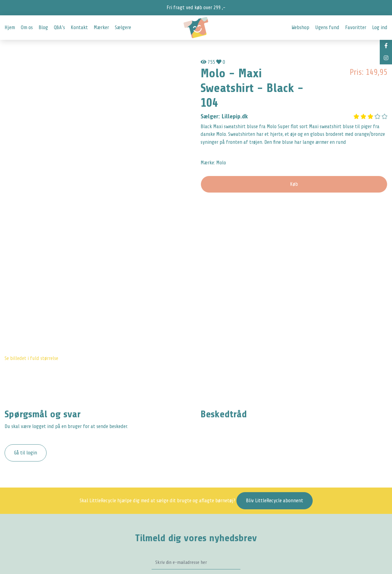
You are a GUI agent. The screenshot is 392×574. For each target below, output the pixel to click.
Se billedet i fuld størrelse (31, 358)
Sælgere (123, 27)
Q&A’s (59, 27)
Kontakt (79, 27)
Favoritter (356, 27)
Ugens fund (327, 27)
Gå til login (26, 453)
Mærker (101, 27)
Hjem (10, 27)
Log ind (380, 27)
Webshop (300, 27)
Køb (294, 184)
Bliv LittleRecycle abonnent (275, 501)
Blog (43, 27)
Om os (27, 27)
